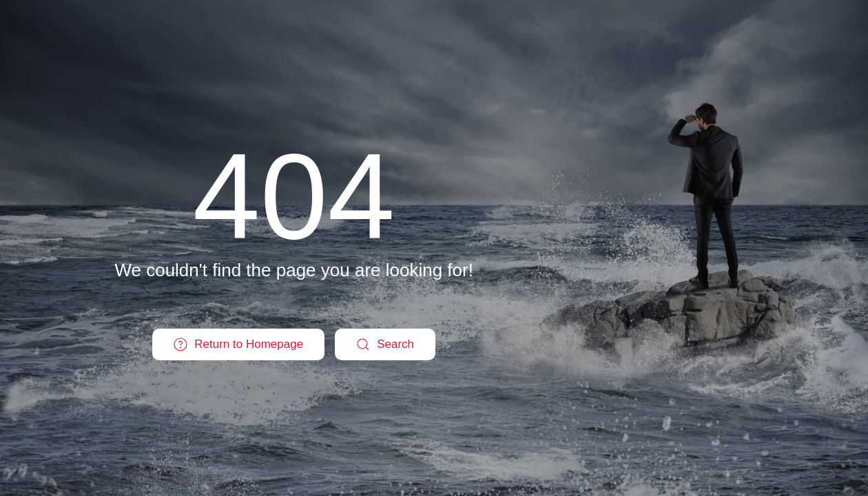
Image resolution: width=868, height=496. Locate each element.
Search (385, 344)
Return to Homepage (238, 344)
